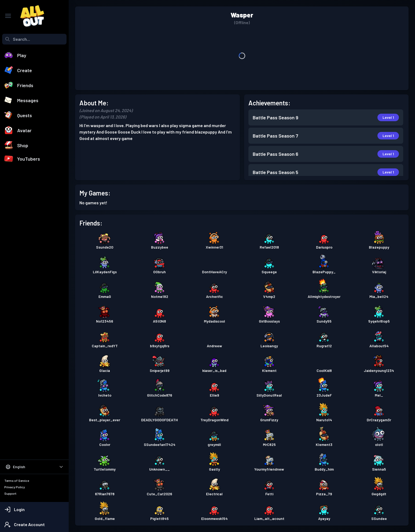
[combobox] (34, 39)
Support (10, 493)
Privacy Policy (15, 487)
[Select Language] (34, 467)
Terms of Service (17, 481)
